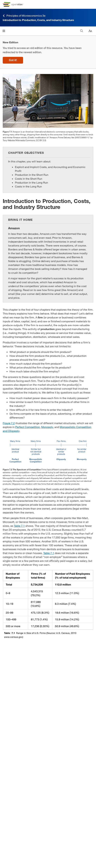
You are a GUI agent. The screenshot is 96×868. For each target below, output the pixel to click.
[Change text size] (90, 31)
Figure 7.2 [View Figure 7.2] (9, 423)
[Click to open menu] (4, 31)
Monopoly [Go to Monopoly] (47, 427)
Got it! (13, 60)
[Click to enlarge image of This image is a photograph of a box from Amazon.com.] (48, 101)
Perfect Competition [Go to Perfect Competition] (28, 427)
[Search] (82, 31)
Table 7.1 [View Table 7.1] (19, 526)
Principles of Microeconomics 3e (24, 16)
